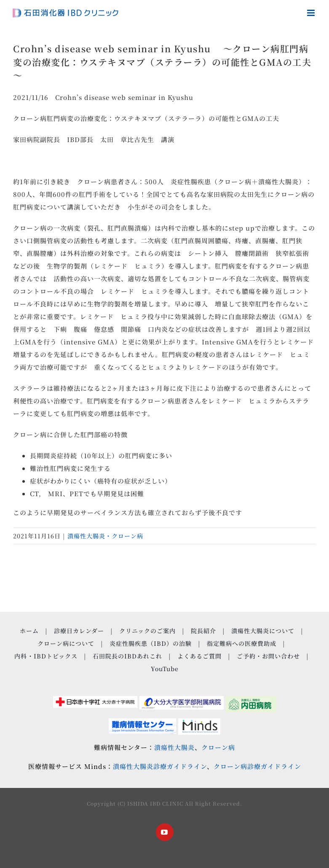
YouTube (165, 669)
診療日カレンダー (79, 631)
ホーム (29, 631)
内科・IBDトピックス (46, 656)
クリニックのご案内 (147, 631)
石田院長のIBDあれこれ (127, 656)
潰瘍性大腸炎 (174, 747)
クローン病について (66, 643)
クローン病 (218, 747)
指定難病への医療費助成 (242, 643)
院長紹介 (203, 631)
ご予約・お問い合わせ (268, 656)
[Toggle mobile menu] (312, 13)
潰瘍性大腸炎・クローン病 (105, 536)
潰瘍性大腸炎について (263, 631)
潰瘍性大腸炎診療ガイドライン (160, 766)
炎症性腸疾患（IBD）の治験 (151, 643)
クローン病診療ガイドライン (257, 766)
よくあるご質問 (199, 656)
